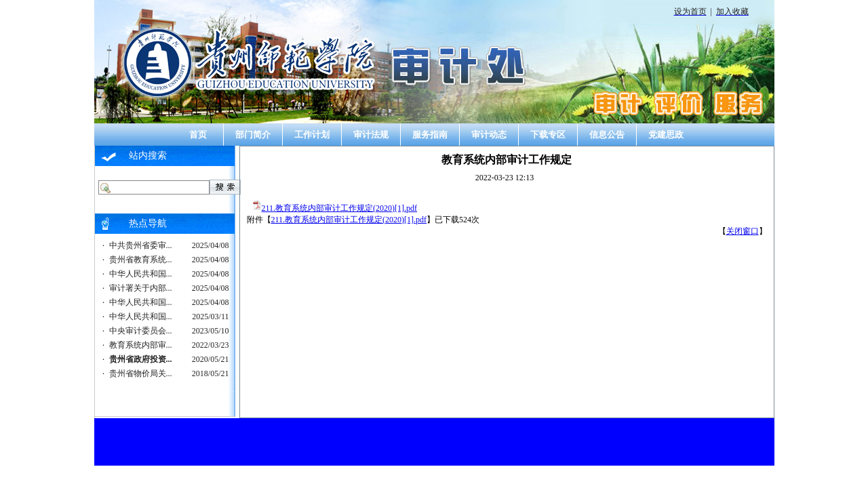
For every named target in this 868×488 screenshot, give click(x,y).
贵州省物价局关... (141, 373)
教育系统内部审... (141, 345)
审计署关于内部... (141, 288)
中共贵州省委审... (141, 245)
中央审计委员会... (141, 331)
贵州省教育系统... (141, 260)
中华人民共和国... (141, 274)
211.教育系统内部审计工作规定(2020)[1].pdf (340, 208)
